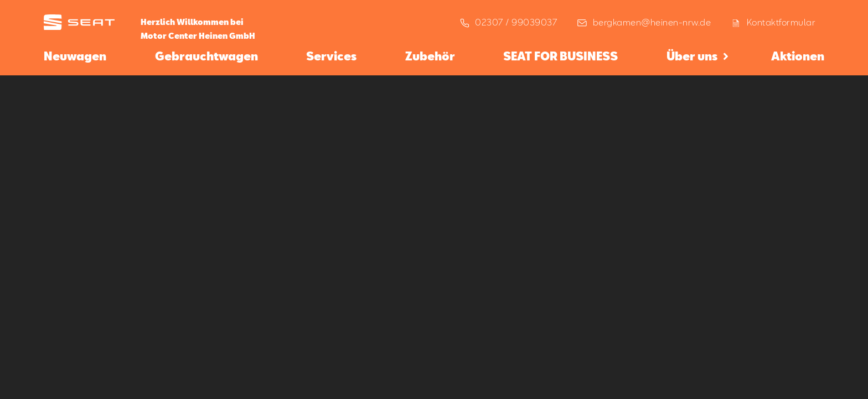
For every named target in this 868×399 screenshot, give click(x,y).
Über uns (692, 56)
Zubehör (430, 56)
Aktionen (798, 56)
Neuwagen (75, 56)
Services (331, 56)
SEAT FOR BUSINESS (560, 56)
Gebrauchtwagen (206, 56)
